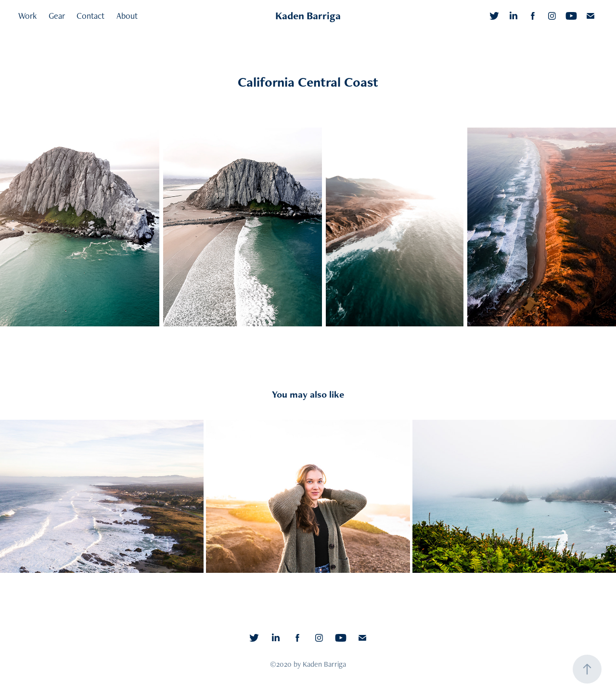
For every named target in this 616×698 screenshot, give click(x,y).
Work (27, 16)
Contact (90, 16)
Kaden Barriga (308, 16)
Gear (57, 16)
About (127, 16)
